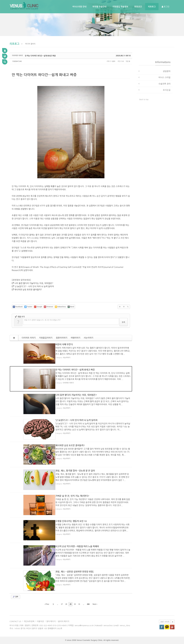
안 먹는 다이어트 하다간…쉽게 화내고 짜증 (40, 56)
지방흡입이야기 (46, 338)
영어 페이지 (51, 621)
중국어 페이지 (64, 621)
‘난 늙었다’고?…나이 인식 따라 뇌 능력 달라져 (34, 286)
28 (66, 604)
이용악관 (40, 621)
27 (62, 604)
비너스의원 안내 (79, 7)
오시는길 (167, 90)
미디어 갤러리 (30, 44)
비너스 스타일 (165, 77)
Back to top (144, 100)
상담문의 (167, 71)
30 (75, 604)
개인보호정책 (29, 621)
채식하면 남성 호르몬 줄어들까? (28, 290)
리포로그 (152, 7)
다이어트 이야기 (29, 338)
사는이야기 (89, 338)
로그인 (166, 7)
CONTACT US (15, 621)
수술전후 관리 (165, 84)
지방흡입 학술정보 (120, 7)
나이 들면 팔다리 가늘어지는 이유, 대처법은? (34, 283)
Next (95, 604)
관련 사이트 (165, 622)
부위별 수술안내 (99, 7)
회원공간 (138, 7)
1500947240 (17, 61)
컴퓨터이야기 (62, 338)
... (57, 604)
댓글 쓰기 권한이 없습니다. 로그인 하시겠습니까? (42, 320)
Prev (47, 604)
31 (79, 604)
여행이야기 (76, 338)
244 (88, 604)
